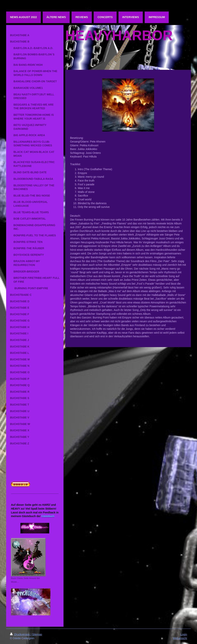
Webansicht (180, 638)
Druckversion (20, 634)
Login (184, 634)
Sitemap (37, 634)
